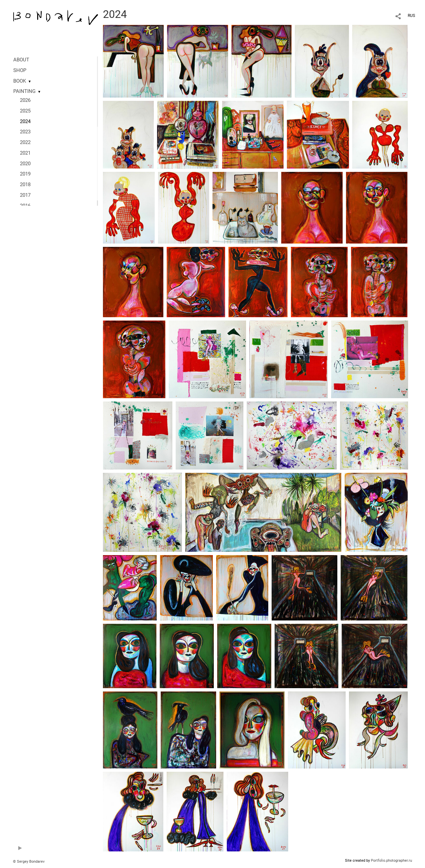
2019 (25, 174)
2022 (25, 142)
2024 (25, 121)
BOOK (20, 81)
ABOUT (21, 60)
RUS (411, 16)
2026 (25, 100)
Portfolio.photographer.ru (391, 861)
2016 (25, 206)
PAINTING (24, 91)
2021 (25, 153)
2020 (25, 164)
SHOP (20, 70)
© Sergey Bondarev (29, 862)
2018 (25, 184)
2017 (25, 195)
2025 (25, 111)
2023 (25, 132)
